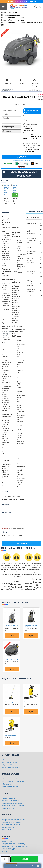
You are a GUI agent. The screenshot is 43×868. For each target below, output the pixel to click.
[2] (9, 536)
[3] (12, 536)
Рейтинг (4, 532)
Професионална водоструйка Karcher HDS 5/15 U (6, 190)
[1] (6, 536)
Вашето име (6, 504)
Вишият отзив (6, 512)
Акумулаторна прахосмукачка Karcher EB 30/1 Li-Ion (12, 702)
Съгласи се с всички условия (31, 111)
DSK (25, 141)
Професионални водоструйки (13, 18)
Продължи (21, 544)
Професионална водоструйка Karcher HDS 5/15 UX (15, 190)
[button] (15, 195)
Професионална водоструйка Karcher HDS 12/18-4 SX (12, 659)
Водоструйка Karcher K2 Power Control (32, 702)
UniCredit (34, 139)
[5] (17, 536)
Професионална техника (11, 15)
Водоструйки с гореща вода (12, 20)
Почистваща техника (10, 13)
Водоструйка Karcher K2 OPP (12, 735)
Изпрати (21, 157)
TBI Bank (27, 139)
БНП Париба (36, 137)
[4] (14, 536)
